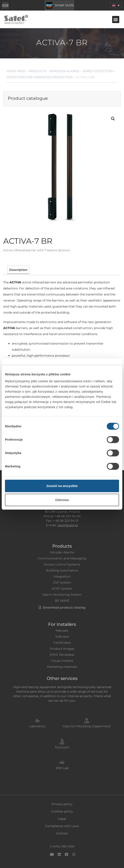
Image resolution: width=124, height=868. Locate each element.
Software (62, 637)
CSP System (62, 582)
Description (18, 270)
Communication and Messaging (62, 558)
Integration (62, 576)
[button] (116, 20)
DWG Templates (62, 655)
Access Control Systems (62, 564)
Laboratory (37, 726)
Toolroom (62, 747)
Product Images (62, 649)
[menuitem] (116, 5)
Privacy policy (62, 804)
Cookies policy (62, 811)
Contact (62, 833)
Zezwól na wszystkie (62, 486)
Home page (16, 71)
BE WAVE (62, 601)
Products (37, 71)
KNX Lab (62, 768)
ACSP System (62, 589)
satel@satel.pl (68, 525)
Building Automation (62, 570)
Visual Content (62, 661)
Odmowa (62, 500)
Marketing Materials (62, 667)
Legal (62, 819)
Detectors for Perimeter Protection (39, 77)
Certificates (62, 643)
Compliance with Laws (62, 826)
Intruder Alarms (64, 71)
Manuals (62, 631)
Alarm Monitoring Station (62, 595)
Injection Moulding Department (87, 726)
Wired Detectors (98, 71)
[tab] (18, 270)
